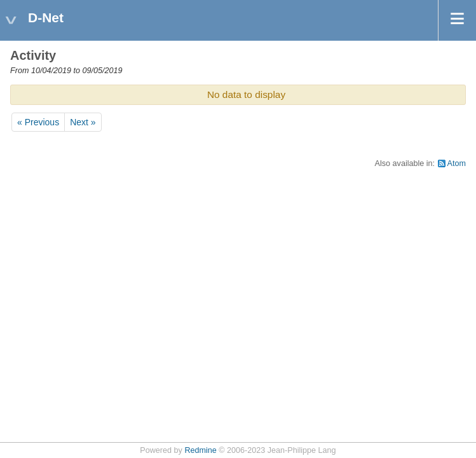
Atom (457, 163)
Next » (83, 122)
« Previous (38, 122)
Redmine (200, 450)
